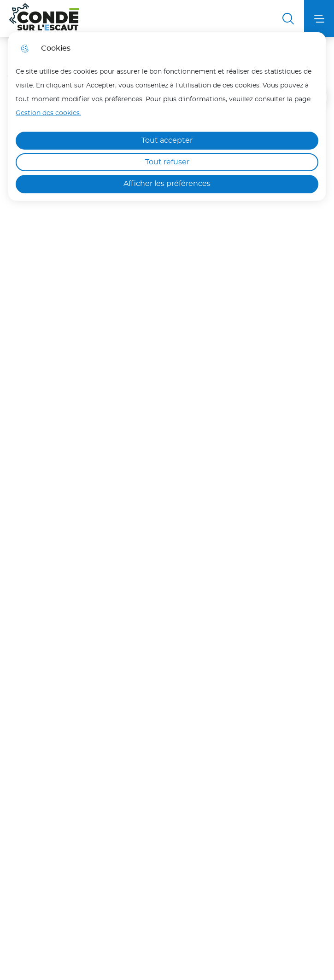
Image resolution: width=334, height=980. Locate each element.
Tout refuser (167, 162)
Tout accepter (167, 140)
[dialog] (167, 116)
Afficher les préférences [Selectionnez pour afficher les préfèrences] (167, 184)
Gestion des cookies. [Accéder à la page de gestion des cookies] (48, 113)
